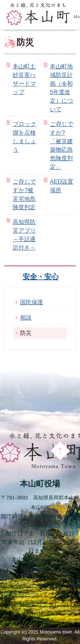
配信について (25, 594)
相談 (26, 317)
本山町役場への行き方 (40, 559)
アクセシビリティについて (43, 604)
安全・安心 (41, 277)
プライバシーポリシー (31, 585)
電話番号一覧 (40, 568)
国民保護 (32, 302)
